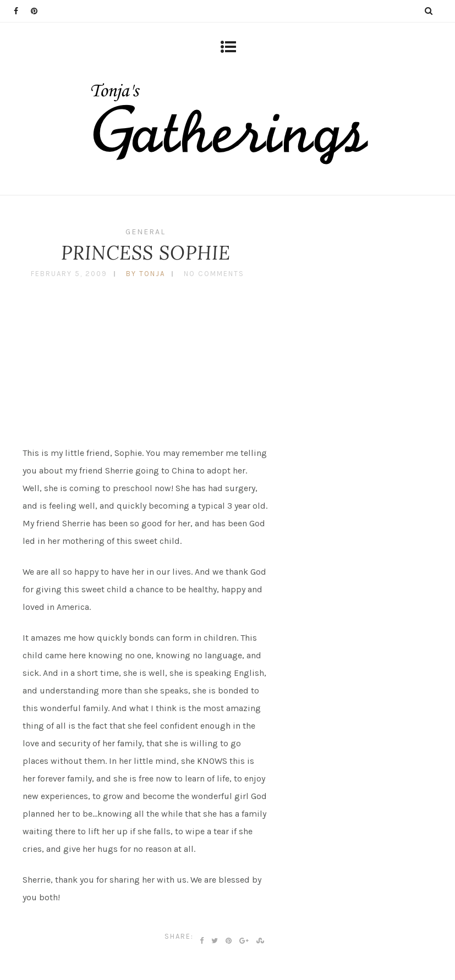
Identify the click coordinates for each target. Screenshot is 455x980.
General (146, 232)
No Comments (214, 274)
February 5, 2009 (69, 274)
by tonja (146, 274)
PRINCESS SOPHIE (146, 253)
